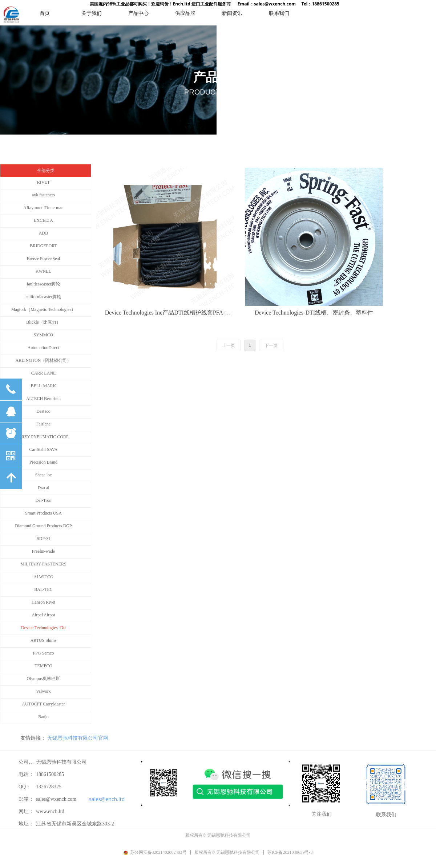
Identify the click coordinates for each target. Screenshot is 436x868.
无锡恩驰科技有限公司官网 (78, 738)
